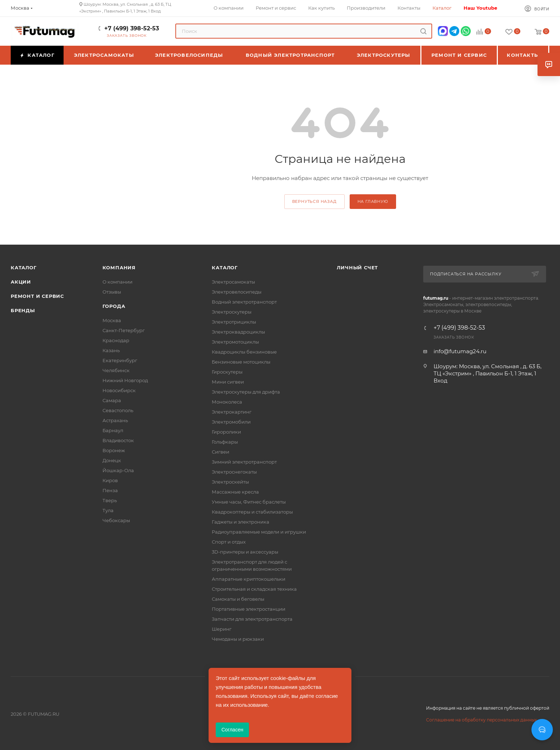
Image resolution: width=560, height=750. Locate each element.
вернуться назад (314, 201)
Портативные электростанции (249, 609)
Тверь (110, 500)
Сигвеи (221, 452)
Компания (119, 267)
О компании (117, 282)
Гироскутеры (227, 372)
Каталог (24, 267)
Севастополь (118, 410)
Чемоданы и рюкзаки (238, 639)
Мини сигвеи (228, 382)
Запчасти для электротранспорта (252, 619)
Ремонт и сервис (37, 296)
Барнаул (113, 430)
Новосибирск (119, 390)
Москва (112, 320)
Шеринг (222, 629)
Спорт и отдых (229, 542)
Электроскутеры (232, 312)
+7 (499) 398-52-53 (132, 28)
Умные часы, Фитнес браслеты (249, 502)
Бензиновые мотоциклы (241, 362)
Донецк (112, 460)
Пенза (110, 490)
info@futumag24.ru (460, 351)
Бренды (23, 310)
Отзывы (112, 292)
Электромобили (231, 422)
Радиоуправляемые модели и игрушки (259, 532)
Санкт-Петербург (124, 330)
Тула (108, 510)
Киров (110, 480)
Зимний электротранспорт (244, 462)
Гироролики (226, 432)
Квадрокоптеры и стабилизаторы (252, 512)
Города (114, 306)
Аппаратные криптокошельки (249, 579)
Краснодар (116, 340)
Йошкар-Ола (118, 470)
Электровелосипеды (237, 292)
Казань (111, 350)
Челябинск (116, 370)
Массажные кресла (235, 492)
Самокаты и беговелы (238, 599)
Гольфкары (225, 442)
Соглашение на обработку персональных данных (481, 720)
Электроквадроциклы (238, 332)
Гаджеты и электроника (241, 522)
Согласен (232, 730)
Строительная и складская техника (254, 589)
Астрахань (115, 420)
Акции (21, 282)
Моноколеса (227, 402)
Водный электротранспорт (244, 302)
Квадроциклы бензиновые (244, 352)
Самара (112, 400)
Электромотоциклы (235, 342)
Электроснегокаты (234, 472)
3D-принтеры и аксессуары (245, 552)
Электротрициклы (234, 322)
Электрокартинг (232, 412)
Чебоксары (116, 520)
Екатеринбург (120, 360)
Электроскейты (230, 482)
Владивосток (118, 440)
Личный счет (357, 267)
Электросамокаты (233, 282)
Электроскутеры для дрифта (246, 392)
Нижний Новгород (125, 380)
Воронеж (114, 450)
